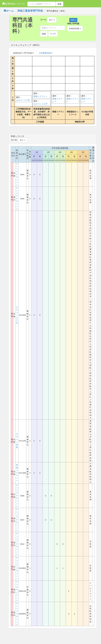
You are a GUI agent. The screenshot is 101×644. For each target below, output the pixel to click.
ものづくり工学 (23, 100)
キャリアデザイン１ (17, 174)
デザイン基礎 (17, 441)
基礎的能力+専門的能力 (24, 53)
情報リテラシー (41, 96)
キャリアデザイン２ (17, 199)
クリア (53, 34)
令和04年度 (75, 29)
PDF (73, 20)
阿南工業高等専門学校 (30, 11)
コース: (43, 20)
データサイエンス (17, 591)
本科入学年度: (73, 24)
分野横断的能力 (46, 53)
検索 (59, 4)
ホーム (9, 11)
